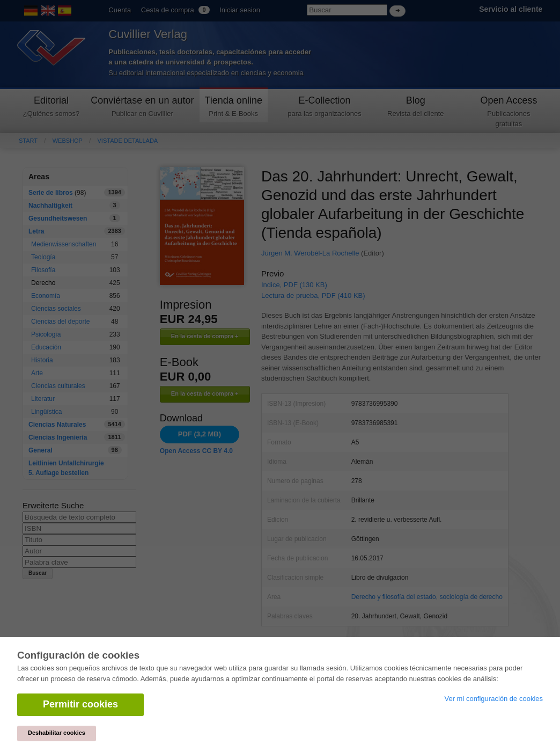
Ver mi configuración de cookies (493, 699)
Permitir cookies (80, 704)
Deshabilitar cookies (57, 733)
